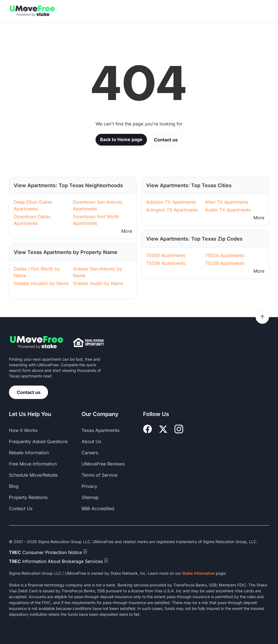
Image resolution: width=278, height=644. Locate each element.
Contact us (166, 140)
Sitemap (90, 497)
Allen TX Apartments (227, 202)
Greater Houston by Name (41, 283)
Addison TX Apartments (171, 202)
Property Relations (28, 497)
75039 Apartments (225, 263)
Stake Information (199, 573)
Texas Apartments (100, 430)
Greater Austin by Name (98, 283)
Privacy (89, 486)
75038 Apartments (166, 263)
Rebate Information (29, 453)
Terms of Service (99, 475)
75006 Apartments (166, 255)
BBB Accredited (98, 508)
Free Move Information (33, 464)
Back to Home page (121, 139)
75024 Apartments (225, 255)
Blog (14, 486)
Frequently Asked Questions (38, 441)
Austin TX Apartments (228, 210)
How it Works (23, 430)
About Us (91, 441)
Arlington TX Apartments (172, 210)
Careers (90, 453)
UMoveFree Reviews (103, 464)
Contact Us (21, 508)
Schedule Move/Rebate (33, 475)
